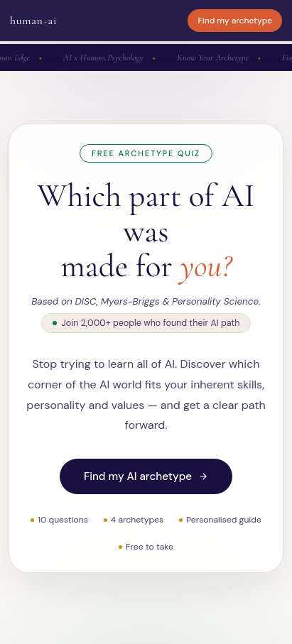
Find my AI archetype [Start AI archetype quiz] (146, 476)
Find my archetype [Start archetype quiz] (235, 21)
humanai (33, 21)
